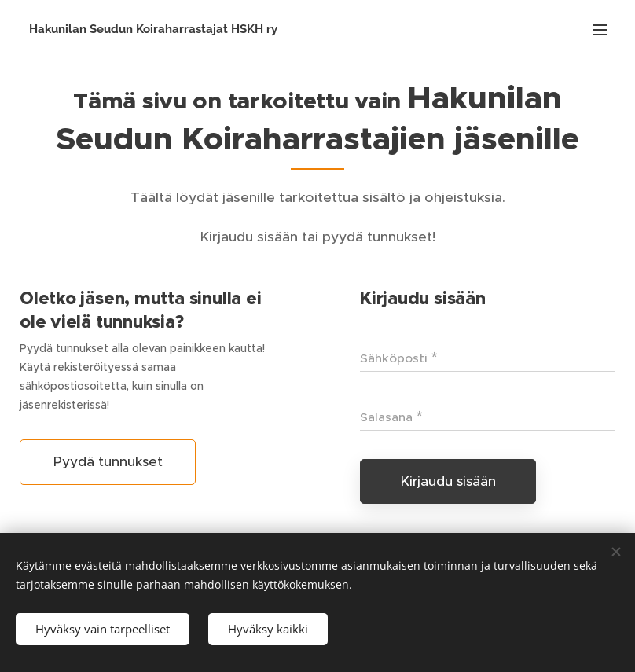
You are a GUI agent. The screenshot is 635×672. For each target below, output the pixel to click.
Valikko (600, 30)
